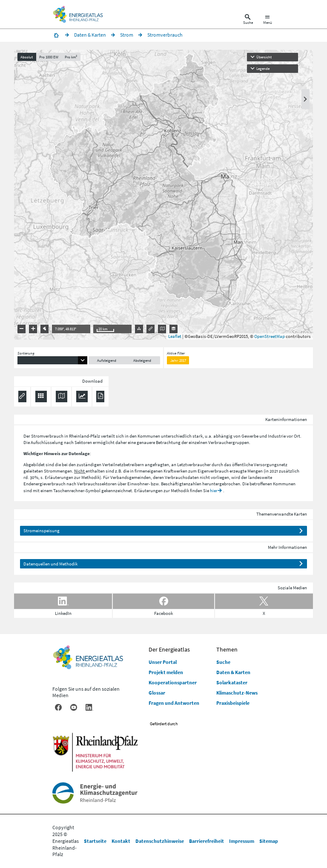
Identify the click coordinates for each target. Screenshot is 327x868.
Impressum (242, 841)
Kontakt (121, 841)
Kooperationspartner (173, 682)
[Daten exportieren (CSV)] (41, 397)
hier (214, 490)
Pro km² (71, 57)
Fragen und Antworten (174, 703)
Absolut (27, 57)
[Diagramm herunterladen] (82, 397)
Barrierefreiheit (207, 841)
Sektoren (83, 442)
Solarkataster (232, 682)
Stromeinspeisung (42, 531)
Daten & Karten (233, 672)
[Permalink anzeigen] (22, 397)
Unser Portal (163, 662)
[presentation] (163, 195)
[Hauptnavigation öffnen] (268, 20)
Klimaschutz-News (237, 693)
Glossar (157, 693)
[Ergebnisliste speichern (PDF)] (100, 397)
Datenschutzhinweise (160, 841)
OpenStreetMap (270, 336)
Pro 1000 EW (49, 57)
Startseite (95, 841)
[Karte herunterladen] (62, 397)
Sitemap (269, 841)
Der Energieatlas (169, 649)
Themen (227, 649)
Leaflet (175, 336)
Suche (223, 662)
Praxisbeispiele (233, 703)
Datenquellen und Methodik (50, 564)
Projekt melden (166, 672)
